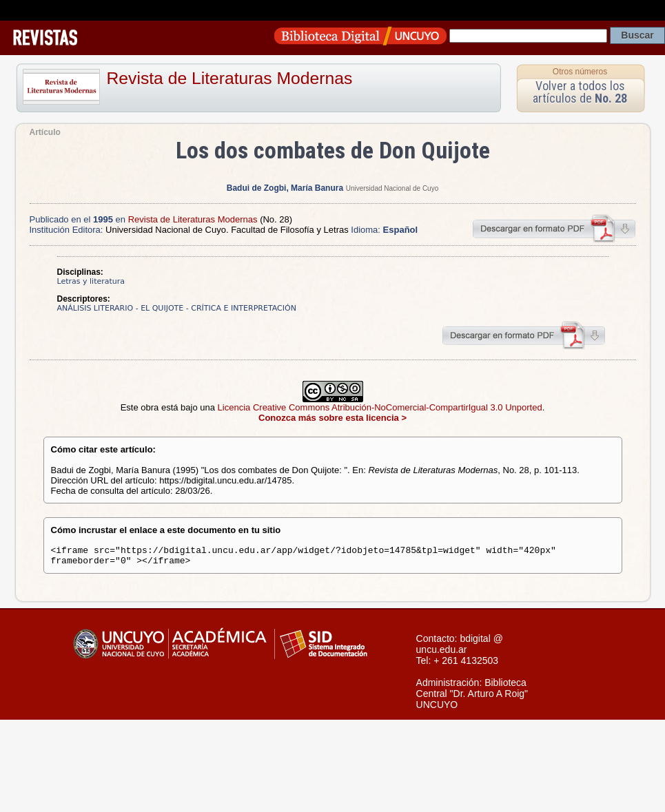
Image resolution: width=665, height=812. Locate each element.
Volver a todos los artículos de (580, 92)
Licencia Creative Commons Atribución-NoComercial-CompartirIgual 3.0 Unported (380, 407)
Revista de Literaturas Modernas (230, 78)
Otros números (580, 72)
